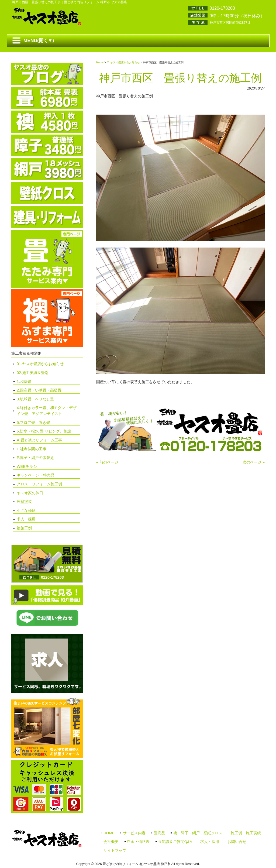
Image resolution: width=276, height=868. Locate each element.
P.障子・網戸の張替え (35, 458)
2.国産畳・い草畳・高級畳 (39, 390)
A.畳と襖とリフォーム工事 (39, 440)
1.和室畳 (24, 382)
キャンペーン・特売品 (36, 475)
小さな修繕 (26, 510)
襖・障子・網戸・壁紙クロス (198, 833)
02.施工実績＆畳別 (33, 373)
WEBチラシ (27, 466)
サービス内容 (134, 833)
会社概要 (111, 842)
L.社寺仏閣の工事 (32, 449)
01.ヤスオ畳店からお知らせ (123, 62)
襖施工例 (24, 528)
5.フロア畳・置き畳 (33, 423)
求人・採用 (26, 519)
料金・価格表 (138, 842)
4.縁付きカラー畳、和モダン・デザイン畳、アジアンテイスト (47, 411)
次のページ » (254, 462)
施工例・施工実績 (246, 833)
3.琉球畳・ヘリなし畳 (35, 399)
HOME (109, 833)
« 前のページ (107, 462)
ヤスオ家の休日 (30, 493)
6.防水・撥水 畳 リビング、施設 (44, 431)
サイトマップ (115, 851)
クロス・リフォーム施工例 (39, 484)
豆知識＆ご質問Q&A (175, 842)
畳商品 (160, 833)
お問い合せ (237, 842)
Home (100, 62)
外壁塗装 (24, 502)
